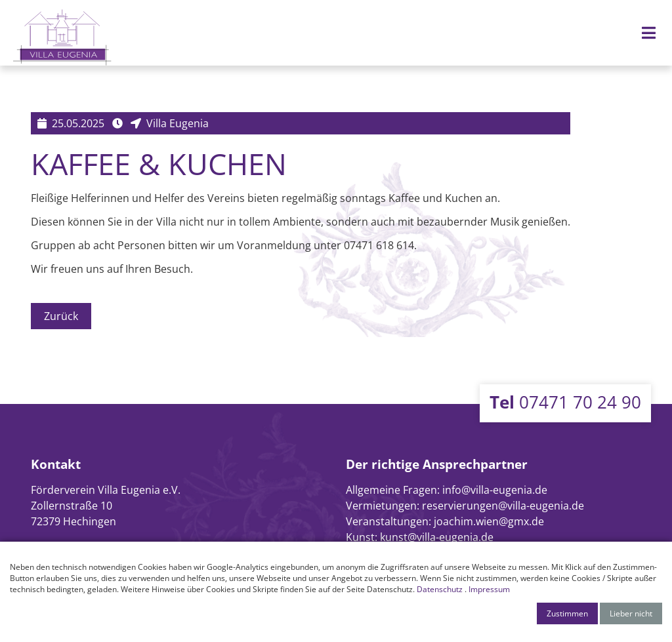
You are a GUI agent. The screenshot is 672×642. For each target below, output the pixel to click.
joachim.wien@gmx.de (489, 521)
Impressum (489, 589)
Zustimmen (567, 613)
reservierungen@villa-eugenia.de (503, 506)
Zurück (61, 316)
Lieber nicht (631, 613)
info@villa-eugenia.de (495, 490)
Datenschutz (440, 589)
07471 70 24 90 (565, 402)
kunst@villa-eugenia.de (437, 537)
